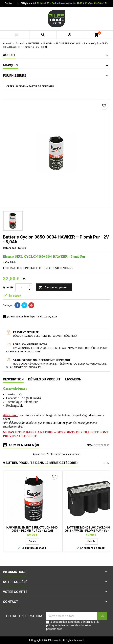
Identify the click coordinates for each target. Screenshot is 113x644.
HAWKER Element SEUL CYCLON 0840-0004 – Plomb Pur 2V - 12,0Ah (32, 529)
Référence (10, 248)
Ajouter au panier (53, 288)
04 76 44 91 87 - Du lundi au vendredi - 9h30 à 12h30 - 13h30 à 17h (70, 3)
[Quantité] (21, 287)
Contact (9, 3)
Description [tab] (13, 379)
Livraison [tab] (73, 379)
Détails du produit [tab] (44, 379)
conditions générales (80, 622)
